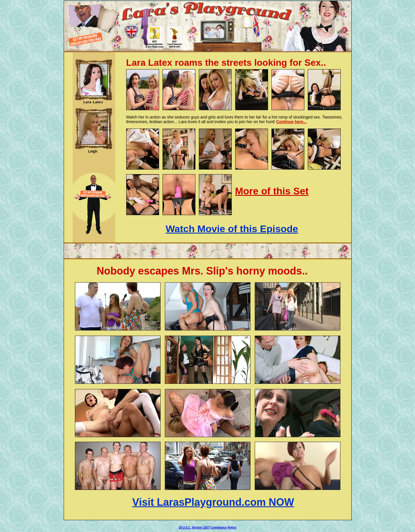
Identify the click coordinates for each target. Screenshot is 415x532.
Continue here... (291, 122)
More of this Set (272, 191)
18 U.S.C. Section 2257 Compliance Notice (207, 528)
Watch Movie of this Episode (232, 229)
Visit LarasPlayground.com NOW (213, 502)
